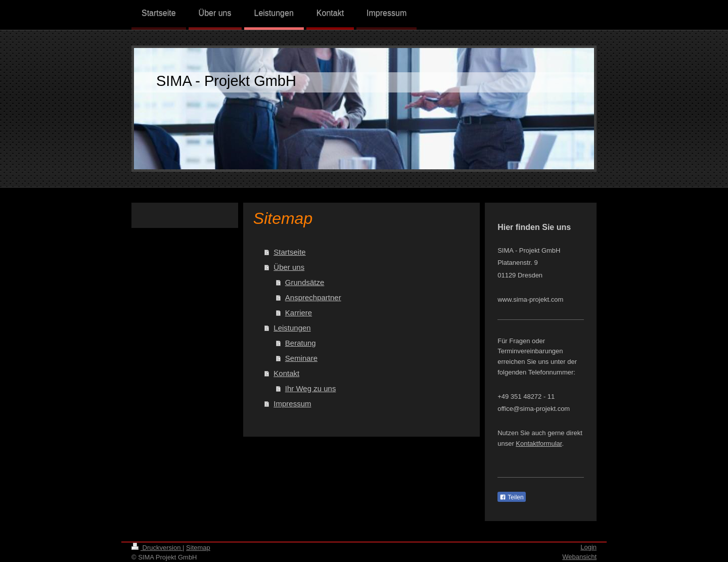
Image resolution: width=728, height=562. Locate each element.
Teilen (511, 497)
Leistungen (292, 328)
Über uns (289, 267)
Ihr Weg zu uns (311, 388)
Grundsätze (305, 282)
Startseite (289, 252)
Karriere (299, 313)
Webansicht (579, 557)
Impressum (292, 404)
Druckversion (157, 548)
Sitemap (198, 548)
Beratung (301, 343)
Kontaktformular (539, 443)
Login (588, 547)
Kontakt (286, 373)
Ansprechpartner (313, 297)
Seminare (301, 358)
